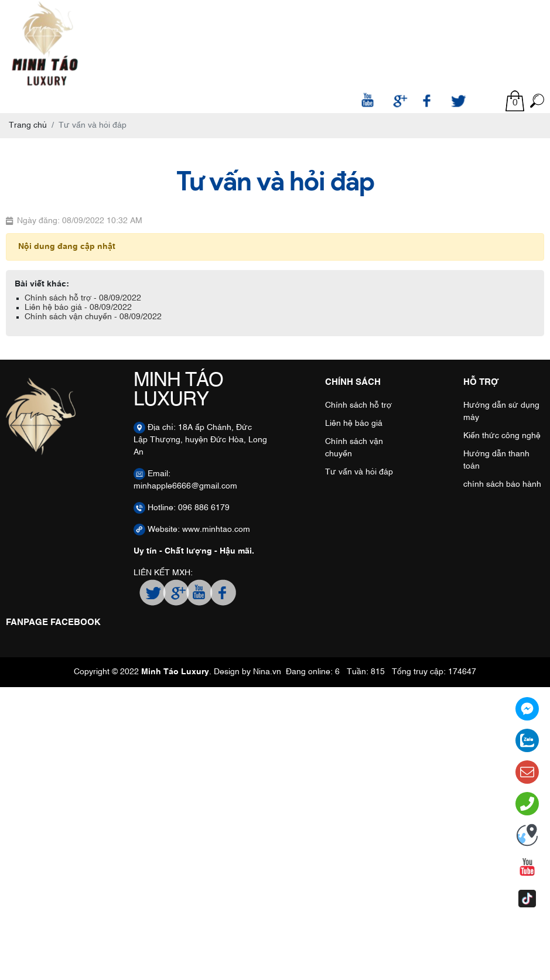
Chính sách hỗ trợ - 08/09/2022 (83, 298)
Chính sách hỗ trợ (358, 405)
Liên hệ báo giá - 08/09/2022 (78, 308)
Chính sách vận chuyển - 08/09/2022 (93, 317)
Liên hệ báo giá (354, 424)
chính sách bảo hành (502, 484)
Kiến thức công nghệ (502, 436)
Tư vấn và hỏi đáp (359, 472)
